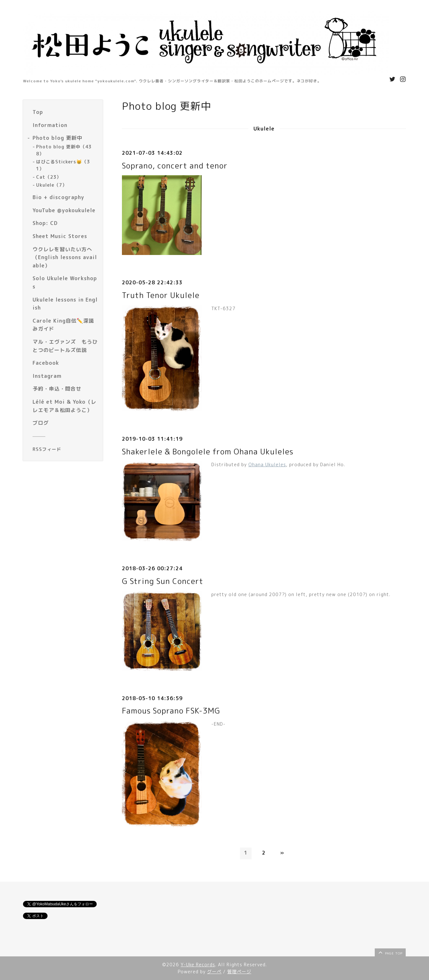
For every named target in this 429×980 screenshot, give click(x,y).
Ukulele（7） (52, 185)
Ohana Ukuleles (267, 464)
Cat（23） (49, 177)
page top (390, 952)
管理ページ (239, 972)
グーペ (214, 972)
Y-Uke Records (198, 965)
